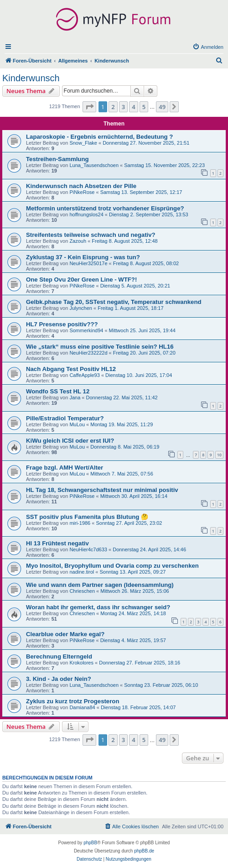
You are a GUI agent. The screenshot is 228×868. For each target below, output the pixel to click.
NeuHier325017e (88, 263)
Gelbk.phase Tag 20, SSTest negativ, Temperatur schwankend (114, 302)
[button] (89, 107)
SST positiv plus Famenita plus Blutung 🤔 (87, 517)
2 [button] (113, 107)
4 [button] (133, 107)
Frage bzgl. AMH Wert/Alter (65, 468)
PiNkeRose (82, 192)
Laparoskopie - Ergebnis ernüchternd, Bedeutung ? (99, 137)
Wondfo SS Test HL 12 (58, 391)
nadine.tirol (82, 572)
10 (219, 455)
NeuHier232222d (88, 353)
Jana (75, 397)
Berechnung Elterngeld (59, 656)
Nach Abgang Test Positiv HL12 (71, 369)
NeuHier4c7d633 (88, 549)
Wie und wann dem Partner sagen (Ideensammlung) (100, 585)
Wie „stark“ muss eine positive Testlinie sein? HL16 (100, 347)
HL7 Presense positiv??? (62, 324)
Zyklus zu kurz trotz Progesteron (73, 701)
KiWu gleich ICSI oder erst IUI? (70, 441)
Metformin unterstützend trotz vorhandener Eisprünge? (105, 208)
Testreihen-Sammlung (57, 159)
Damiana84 (82, 707)
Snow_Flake (83, 143)
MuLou (77, 424)
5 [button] (144, 107)
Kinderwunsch (31, 78)
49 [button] (162, 107)
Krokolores (81, 663)
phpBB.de (144, 851)
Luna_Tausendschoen (94, 165)
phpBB (90, 843)
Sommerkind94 (86, 330)
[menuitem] (208, 47)
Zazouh (78, 241)
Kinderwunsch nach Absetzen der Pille (81, 186)
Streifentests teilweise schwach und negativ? (91, 235)
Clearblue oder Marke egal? (65, 634)
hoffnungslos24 (86, 214)
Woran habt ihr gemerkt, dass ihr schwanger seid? (98, 607)
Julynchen (81, 308)
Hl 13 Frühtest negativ (57, 543)
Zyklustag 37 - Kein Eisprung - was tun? (83, 257)
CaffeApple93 (84, 375)
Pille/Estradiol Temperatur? (65, 418)
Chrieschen (82, 591)
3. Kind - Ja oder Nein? (59, 679)
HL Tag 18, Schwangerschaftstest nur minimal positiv (102, 490)
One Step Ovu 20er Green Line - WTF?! (81, 280)
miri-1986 (80, 523)
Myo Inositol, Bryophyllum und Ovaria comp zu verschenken (112, 566)
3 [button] (123, 107)
